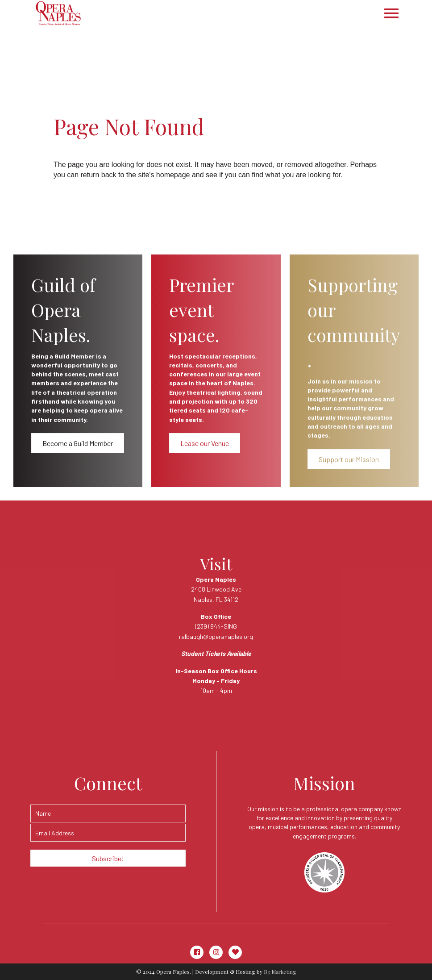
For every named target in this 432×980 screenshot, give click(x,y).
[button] (78, 443)
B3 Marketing (280, 972)
